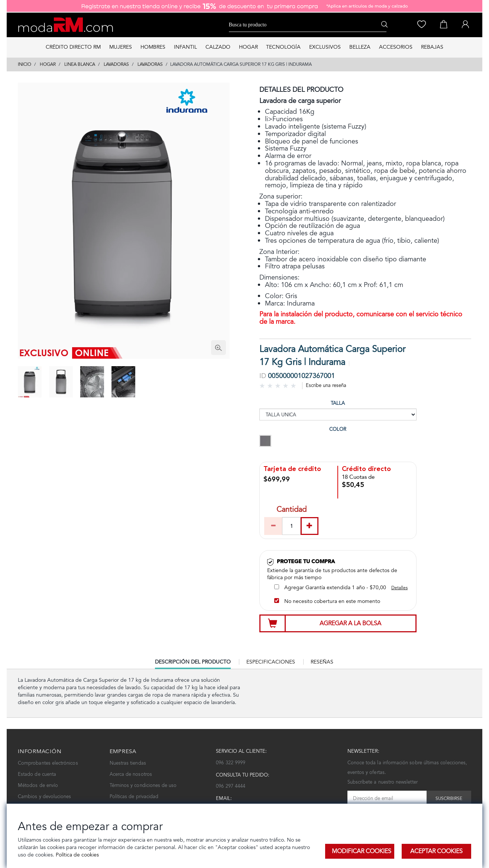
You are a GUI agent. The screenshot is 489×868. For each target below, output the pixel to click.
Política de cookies (77, 855)
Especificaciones (271, 662)
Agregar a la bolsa (350, 623)
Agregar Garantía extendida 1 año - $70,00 (330, 588)
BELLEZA (360, 47)
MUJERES (121, 47)
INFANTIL (185, 47)
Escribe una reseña (326, 385)
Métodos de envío (38, 785)
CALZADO (218, 47)
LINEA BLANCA (80, 64)
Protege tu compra (306, 561)
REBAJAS (432, 47)
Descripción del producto (193, 664)
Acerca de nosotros (131, 774)
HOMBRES (153, 47)
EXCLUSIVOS (325, 47)
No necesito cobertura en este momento (327, 601)
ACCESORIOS (396, 47)
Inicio (25, 64)
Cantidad (292, 510)
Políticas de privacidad (134, 796)
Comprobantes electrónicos (48, 763)
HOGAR (248, 47)
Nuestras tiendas (128, 763)
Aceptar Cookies (436, 851)
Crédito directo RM (73, 47)
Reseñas (322, 662)
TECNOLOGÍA (283, 47)
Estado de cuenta (37, 774)
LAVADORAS (116, 64)
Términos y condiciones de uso (143, 785)
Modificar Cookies (362, 851)
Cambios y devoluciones (44, 796)
